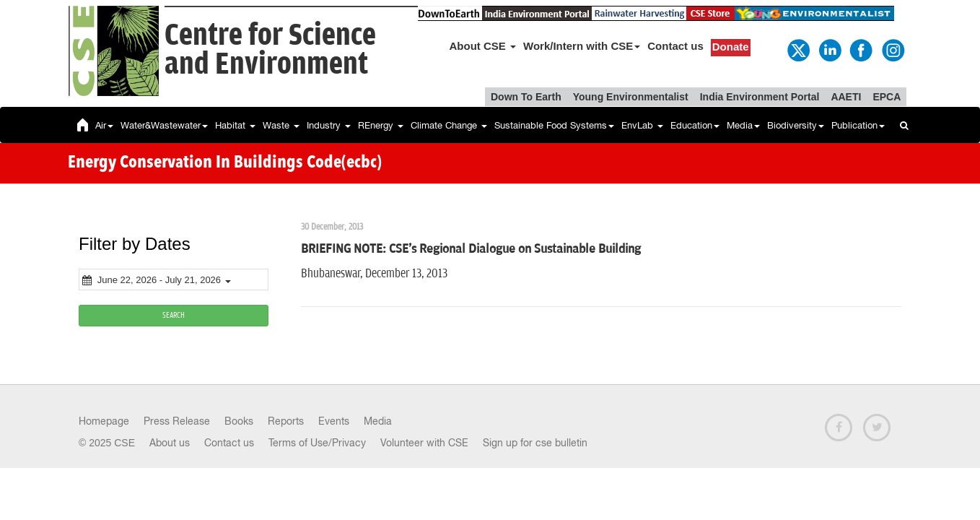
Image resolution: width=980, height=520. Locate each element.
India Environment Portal (760, 97)
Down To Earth (526, 97)
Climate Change (449, 125)
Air (104, 125)
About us (170, 443)
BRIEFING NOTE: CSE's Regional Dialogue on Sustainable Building (471, 249)
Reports (286, 421)
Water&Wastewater (164, 125)
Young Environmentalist (631, 97)
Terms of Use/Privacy (317, 443)
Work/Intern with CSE (582, 46)
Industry (329, 125)
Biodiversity (796, 125)
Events (334, 421)
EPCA (887, 97)
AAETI (846, 97)
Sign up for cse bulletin (535, 443)
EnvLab (642, 125)
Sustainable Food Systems (554, 125)
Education (695, 125)
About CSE (483, 46)
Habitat (235, 125)
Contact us (675, 46)
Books (239, 421)
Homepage (104, 421)
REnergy (381, 125)
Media (743, 125)
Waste (281, 125)
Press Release (177, 421)
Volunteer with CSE (424, 443)
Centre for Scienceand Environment (270, 50)
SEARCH (174, 315)
